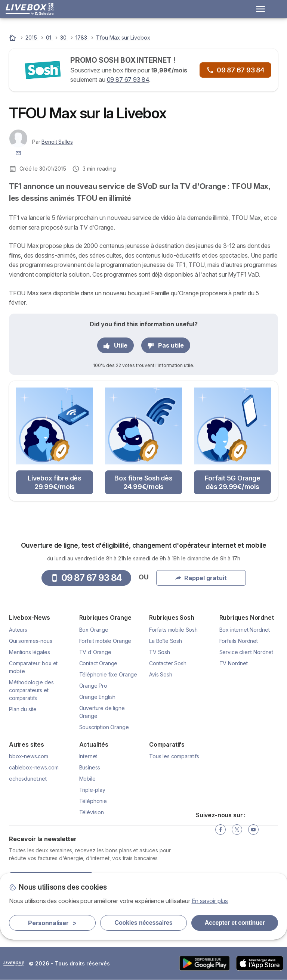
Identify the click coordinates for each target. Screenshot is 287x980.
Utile (115, 345)
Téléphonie (93, 801)
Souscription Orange (104, 727)
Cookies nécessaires (144, 923)
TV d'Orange (95, 652)
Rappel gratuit (201, 578)
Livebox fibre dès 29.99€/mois (55, 482)
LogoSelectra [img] (14, 964)
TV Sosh (160, 652)
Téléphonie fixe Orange (108, 674)
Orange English (98, 697)
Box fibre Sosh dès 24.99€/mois (143, 482)
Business (90, 767)
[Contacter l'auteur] (18, 153)
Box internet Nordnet (245, 630)
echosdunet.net (28, 779)
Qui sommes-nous (31, 641)
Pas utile (166, 345)
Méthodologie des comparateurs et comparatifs (31, 690)
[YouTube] (253, 830)
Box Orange (94, 630)
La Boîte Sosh (166, 641)
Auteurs (18, 630)
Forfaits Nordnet (239, 641)
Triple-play (92, 790)
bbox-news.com (29, 756)
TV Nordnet (234, 663)
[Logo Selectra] (30, 9)
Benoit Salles (57, 142)
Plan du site (23, 709)
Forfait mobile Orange (105, 641)
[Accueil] (13, 38)
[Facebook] (220, 830)
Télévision (92, 812)
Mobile (87, 779)
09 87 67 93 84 (128, 80)
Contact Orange (98, 663)
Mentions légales (30, 652)
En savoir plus (210, 901)
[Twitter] (237, 830)
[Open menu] (260, 9)
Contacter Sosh (168, 663)
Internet (88, 756)
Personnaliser (52, 923)
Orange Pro (93, 686)
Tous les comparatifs (174, 756)
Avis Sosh (161, 674)
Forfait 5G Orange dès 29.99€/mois (233, 482)
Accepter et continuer (235, 923)
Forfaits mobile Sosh (173, 630)
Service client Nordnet (246, 652)
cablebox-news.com (34, 767)
